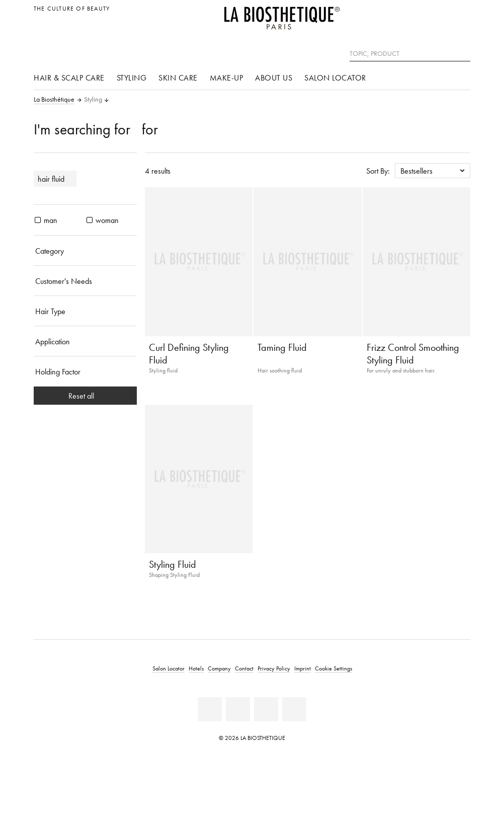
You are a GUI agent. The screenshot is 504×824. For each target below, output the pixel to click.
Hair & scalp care (69, 78)
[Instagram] (266, 709)
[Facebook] (210, 709)
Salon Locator (335, 78)
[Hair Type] (85, 311)
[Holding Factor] (85, 371)
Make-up (227, 78)
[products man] (38, 220)
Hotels (196, 668)
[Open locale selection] (460, 14)
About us (274, 78)
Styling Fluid (173, 564)
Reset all (85, 396)
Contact (244, 668)
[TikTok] (294, 709)
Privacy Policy (274, 668)
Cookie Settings (333, 668)
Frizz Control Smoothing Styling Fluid (413, 354)
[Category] (85, 251)
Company (219, 668)
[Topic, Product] (410, 54)
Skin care (178, 78)
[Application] (85, 341)
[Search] (463, 53)
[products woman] (90, 220)
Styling (132, 78)
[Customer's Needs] (85, 281)
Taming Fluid (282, 347)
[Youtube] (238, 709)
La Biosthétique (54, 100)
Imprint (303, 668)
